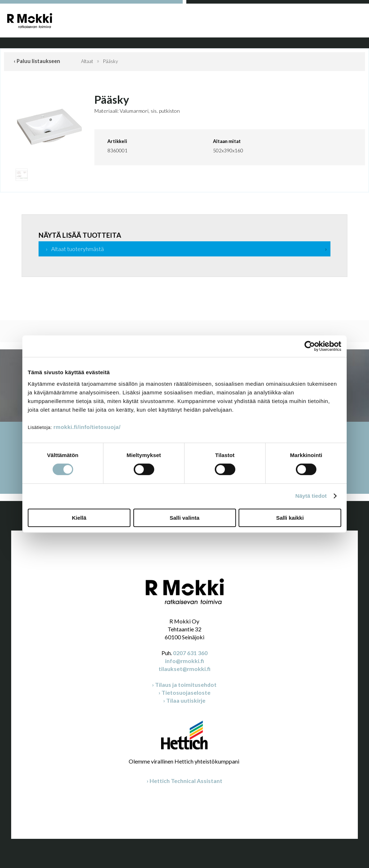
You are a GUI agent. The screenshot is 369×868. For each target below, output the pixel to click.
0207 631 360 (190, 653)
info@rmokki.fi (184, 661)
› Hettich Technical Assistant (184, 781)
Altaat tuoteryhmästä (77, 249)
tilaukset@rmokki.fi (184, 669)
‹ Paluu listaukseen (37, 61)
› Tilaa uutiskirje (184, 700)
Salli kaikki (290, 518)
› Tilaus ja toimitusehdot (184, 684)
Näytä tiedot (311, 496)
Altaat (87, 61)
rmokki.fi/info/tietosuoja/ (87, 427)
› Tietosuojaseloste (184, 692)
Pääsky (110, 61)
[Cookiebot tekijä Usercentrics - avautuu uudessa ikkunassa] (310, 346)
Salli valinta (185, 518)
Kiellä (79, 518)
